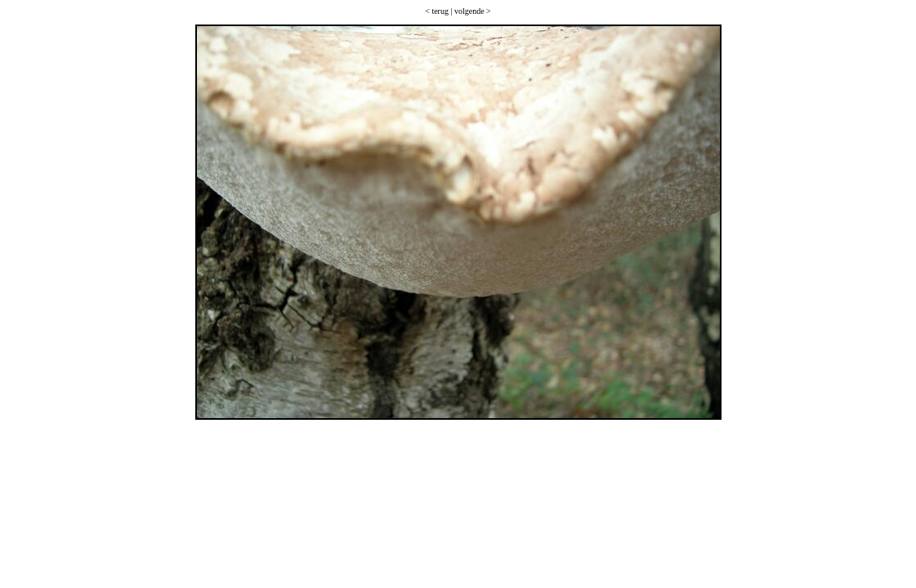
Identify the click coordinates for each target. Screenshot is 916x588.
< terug (437, 11)
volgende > (473, 11)
